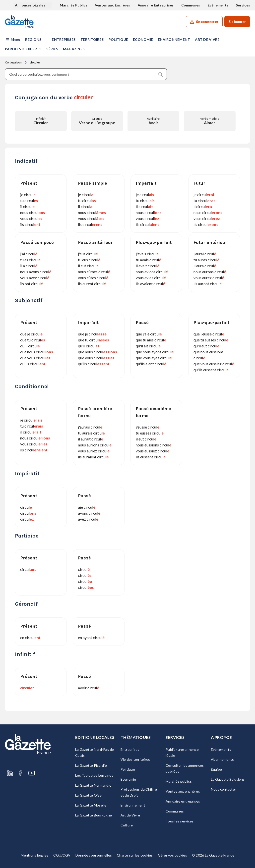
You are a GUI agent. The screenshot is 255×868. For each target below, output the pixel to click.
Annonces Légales (31, 5)
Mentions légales (34, 855)
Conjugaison (13, 62)
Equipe (217, 769)
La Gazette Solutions (228, 779)
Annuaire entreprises (183, 801)
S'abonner (237, 22)
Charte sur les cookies (135, 855)
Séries (52, 49)
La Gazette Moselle (91, 805)
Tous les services (180, 821)
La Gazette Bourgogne (94, 815)
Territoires (92, 39)
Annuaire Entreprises (156, 5)
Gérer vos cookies (172, 855)
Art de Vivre (207, 39)
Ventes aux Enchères (113, 5)
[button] (13, 40)
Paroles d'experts (23, 49)
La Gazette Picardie (91, 765)
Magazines (74, 49)
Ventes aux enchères (183, 791)
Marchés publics (179, 781)
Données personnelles (94, 855)
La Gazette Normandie (93, 785)
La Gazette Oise (88, 795)
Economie (143, 39)
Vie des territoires (135, 759)
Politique (118, 39)
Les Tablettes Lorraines (94, 775)
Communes (191, 5)
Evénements (218, 5)
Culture (127, 825)
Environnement (174, 39)
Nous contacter (224, 789)
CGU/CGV (62, 855)
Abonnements (223, 759)
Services (243, 5)
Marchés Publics (74, 5)
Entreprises (64, 39)
